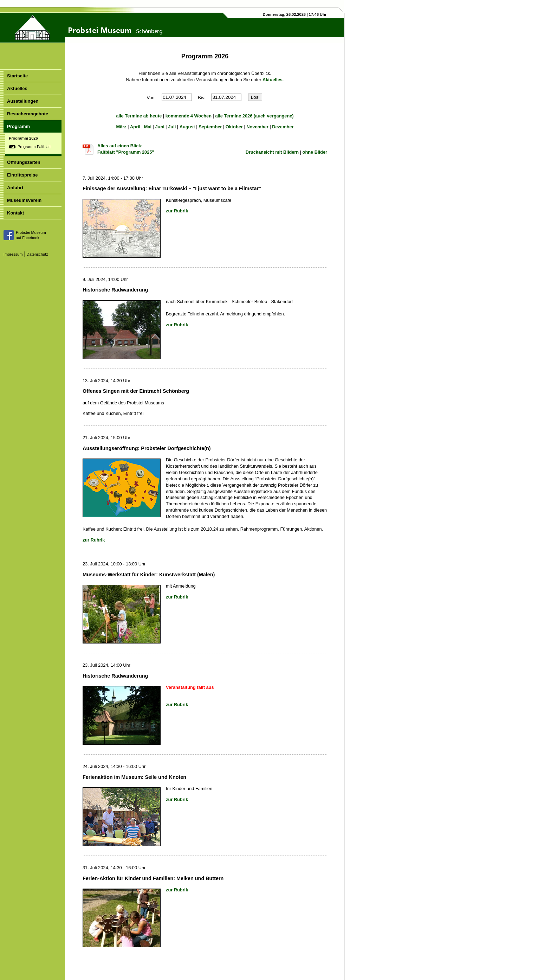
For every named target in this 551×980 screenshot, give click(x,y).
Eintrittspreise (22, 175)
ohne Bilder (315, 152)
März (121, 127)
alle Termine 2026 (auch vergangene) (255, 116)
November (257, 127)
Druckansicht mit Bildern (272, 152)
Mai (148, 127)
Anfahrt (15, 188)
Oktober (234, 127)
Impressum (13, 254)
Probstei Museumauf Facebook (31, 235)
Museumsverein (24, 200)
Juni (160, 127)
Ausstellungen (23, 101)
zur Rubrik (177, 211)
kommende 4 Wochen (189, 116)
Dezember (283, 127)
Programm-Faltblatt (34, 147)
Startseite (17, 76)
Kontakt (15, 213)
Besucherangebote (28, 114)
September (210, 127)
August (187, 127)
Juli (172, 127)
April (135, 127)
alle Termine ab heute (139, 116)
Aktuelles (17, 88)
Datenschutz (37, 254)
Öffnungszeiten (24, 162)
